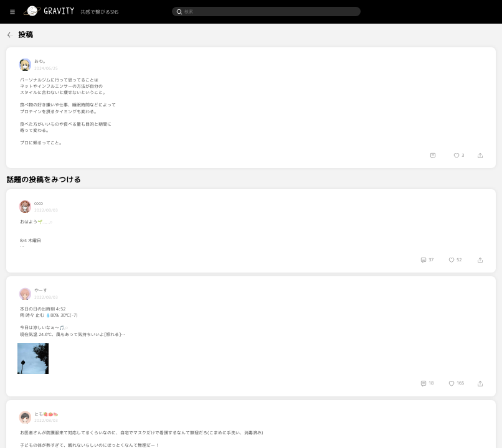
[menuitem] (31, 34)
